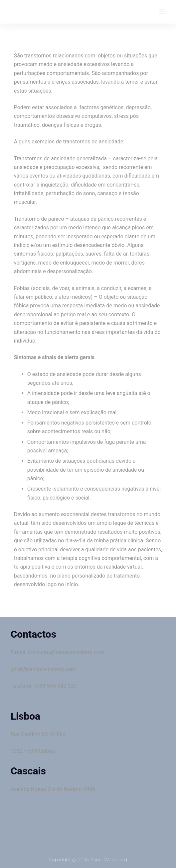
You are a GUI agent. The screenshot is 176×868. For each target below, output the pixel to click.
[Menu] (162, 12)
